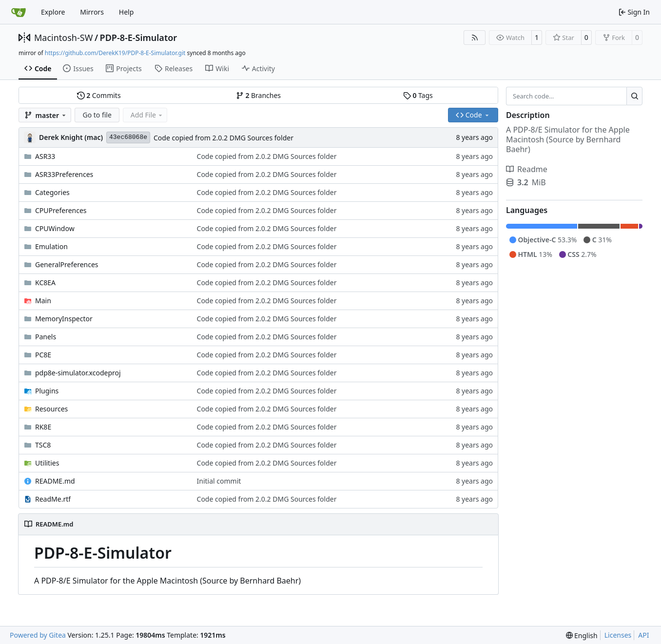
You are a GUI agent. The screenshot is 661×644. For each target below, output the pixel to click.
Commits (99, 95)
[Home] (19, 12)
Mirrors (92, 12)
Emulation (51, 246)
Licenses (618, 635)
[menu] (582, 635)
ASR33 (45, 156)
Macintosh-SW (63, 38)
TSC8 (43, 445)
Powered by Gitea (38, 635)
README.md (55, 481)
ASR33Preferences (64, 174)
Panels (46, 337)
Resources (51, 409)
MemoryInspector (64, 319)
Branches (258, 95)
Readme (527, 169)
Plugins (47, 391)
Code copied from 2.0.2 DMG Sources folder (224, 138)
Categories (52, 192)
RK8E (43, 427)
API (643, 635)
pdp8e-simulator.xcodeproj (78, 373)
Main (43, 301)
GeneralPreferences (67, 264)
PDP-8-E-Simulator (139, 38)
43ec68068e (128, 137)
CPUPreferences (61, 210)
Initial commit (219, 481)
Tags (418, 95)
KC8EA (45, 283)
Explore (53, 12)
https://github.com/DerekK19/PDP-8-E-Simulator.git (115, 53)
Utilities (47, 463)
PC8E (43, 355)
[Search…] (634, 96)
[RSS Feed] (475, 38)
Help (126, 12)
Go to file (97, 115)
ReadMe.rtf (53, 499)
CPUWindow (55, 228)
